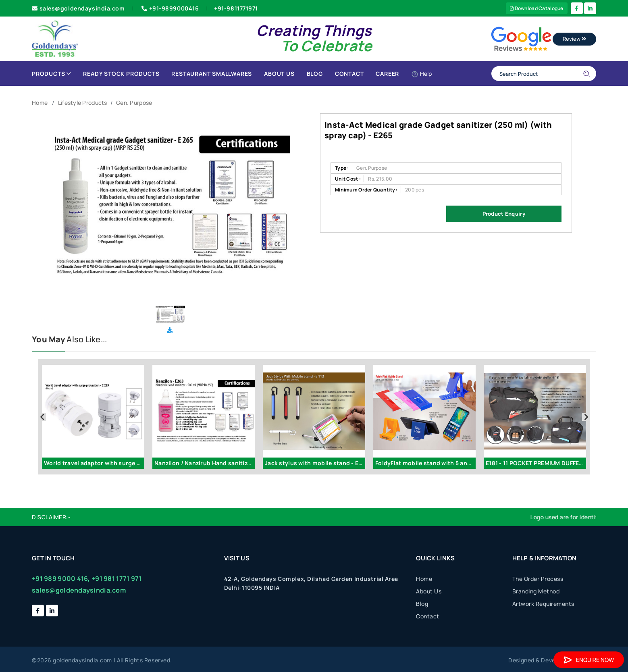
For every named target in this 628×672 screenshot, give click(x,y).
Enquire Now (589, 660)
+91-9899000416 (169, 8)
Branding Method (536, 591)
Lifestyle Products (83, 103)
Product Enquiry (504, 214)
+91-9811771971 (236, 8)
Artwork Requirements (543, 604)
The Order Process (538, 579)
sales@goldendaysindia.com (78, 8)
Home (40, 103)
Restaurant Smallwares (212, 74)
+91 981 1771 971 (116, 578)
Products (51, 74)
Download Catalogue (537, 8)
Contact (349, 74)
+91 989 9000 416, (61, 578)
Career (387, 74)
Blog (315, 74)
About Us (279, 74)
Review (574, 39)
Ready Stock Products (121, 74)
